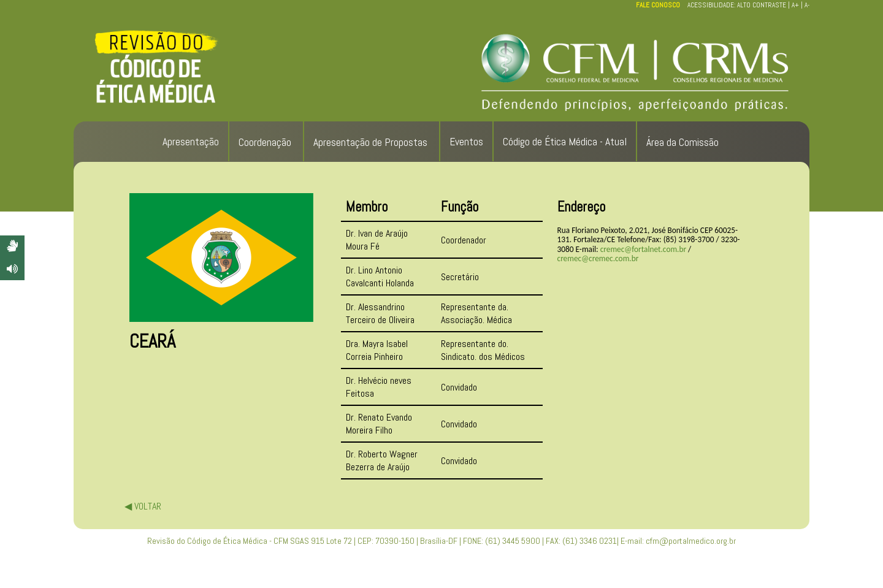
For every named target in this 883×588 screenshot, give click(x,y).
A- (807, 5)
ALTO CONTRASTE (762, 5)
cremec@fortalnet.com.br (643, 249)
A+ (795, 5)
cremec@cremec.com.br (598, 258)
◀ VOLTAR (143, 506)
